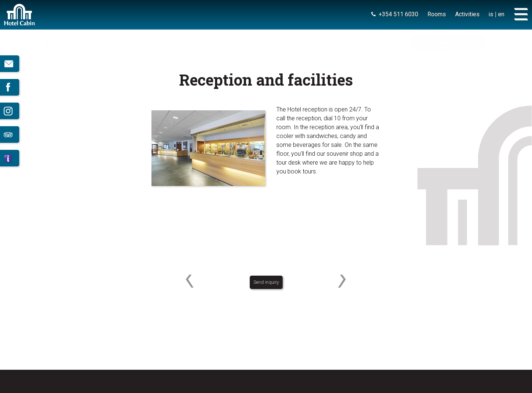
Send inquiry (266, 290)
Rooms (436, 14)
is (491, 14)
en (501, 14)
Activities (467, 14)
